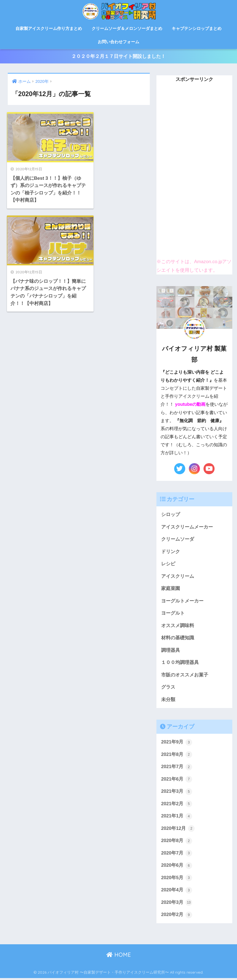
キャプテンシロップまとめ (197, 28)
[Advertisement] (194, 169)
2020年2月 (177, 917)
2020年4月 (177, 892)
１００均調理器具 (180, 663)
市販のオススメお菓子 (185, 676)
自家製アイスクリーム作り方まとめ (49, 28)
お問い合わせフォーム (118, 42)
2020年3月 (177, 904)
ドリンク (171, 552)
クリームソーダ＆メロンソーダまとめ (127, 28)
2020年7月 (177, 855)
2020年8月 (177, 842)
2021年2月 (177, 805)
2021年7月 (177, 768)
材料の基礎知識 (178, 639)
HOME (119, 956)
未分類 (168, 700)
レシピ (168, 564)
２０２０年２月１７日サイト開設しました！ (118, 56)
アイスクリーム (178, 577)
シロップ (171, 515)
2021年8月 (177, 756)
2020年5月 (177, 879)
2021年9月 (177, 743)
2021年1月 (177, 817)
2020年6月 (177, 867)
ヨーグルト (173, 614)
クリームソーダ (178, 539)
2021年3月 (177, 793)
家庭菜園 (171, 589)
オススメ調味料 (178, 626)
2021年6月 (177, 780)
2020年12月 (178, 830)
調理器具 (171, 651)
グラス (168, 688)
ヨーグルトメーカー (182, 601)
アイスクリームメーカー (187, 527)
